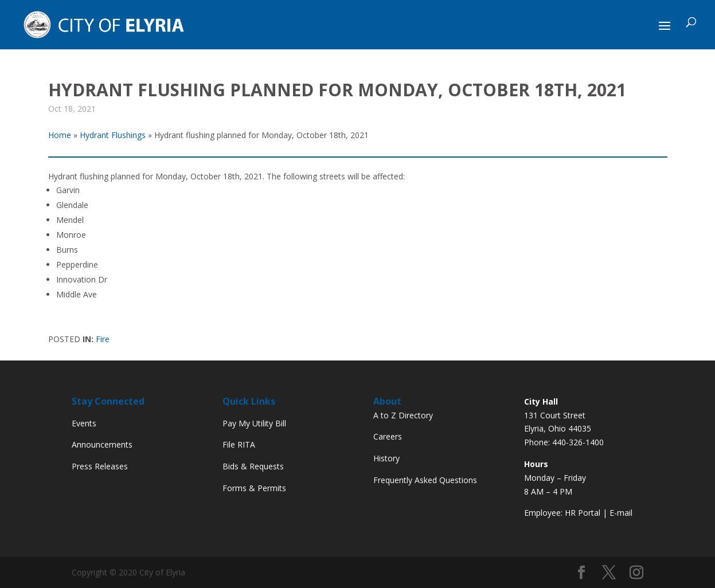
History (386, 458)
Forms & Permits (254, 488)
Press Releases (100, 466)
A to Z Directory (403, 415)
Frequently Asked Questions (425, 480)
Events (84, 423)
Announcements (102, 444)
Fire (103, 339)
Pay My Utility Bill (254, 423)
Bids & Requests (253, 466)
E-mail (621, 513)
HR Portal (583, 513)
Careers (388, 436)
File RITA (239, 444)
